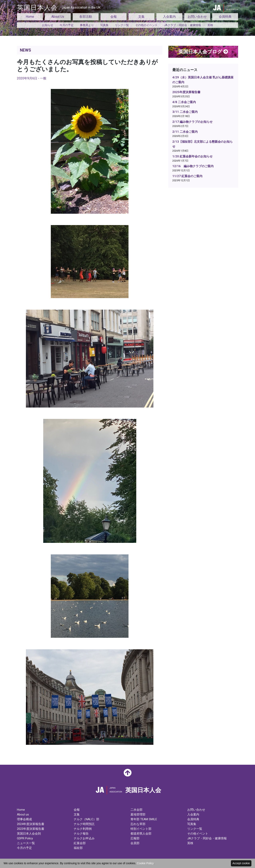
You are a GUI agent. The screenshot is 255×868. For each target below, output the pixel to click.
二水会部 (136, 810)
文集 (141, 17)
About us (23, 814)
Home (30, 17)
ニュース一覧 (26, 843)
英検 (210, 25)
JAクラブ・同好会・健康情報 (182, 25)
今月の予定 (67, 25)
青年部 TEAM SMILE (144, 819)
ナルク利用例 (83, 829)
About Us (58, 17)
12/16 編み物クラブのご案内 (193, 166)
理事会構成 (24, 819)
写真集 (104, 25)
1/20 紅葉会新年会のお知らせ (192, 156)
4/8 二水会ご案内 (184, 102)
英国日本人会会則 (29, 834)
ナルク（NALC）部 (86, 819)
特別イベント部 (141, 829)
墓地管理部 (138, 814)
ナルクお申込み (84, 838)
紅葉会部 (80, 843)
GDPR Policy (25, 838)
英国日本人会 (59, 8)
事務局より (87, 25)
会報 (114, 17)
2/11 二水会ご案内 (185, 132)
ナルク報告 (81, 834)
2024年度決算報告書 (31, 824)
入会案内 (169, 17)
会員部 (135, 843)
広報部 (135, 838)
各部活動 (86, 17)
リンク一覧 (122, 25)
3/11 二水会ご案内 (185, 112)
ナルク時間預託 (84, 824)
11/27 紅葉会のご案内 (187, 176)
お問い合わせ (197, 17)
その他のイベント (146, 25)
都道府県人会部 (141, 834)
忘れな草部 (138, 824)
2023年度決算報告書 (31, 829)
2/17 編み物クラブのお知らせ (192, 122)
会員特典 (225, 17)
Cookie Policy (145, 863)
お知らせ (48, 25)
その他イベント (198, 834)
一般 (43, 78)
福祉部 (78, 848)
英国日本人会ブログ (203, 52)
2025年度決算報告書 (186, 92)
